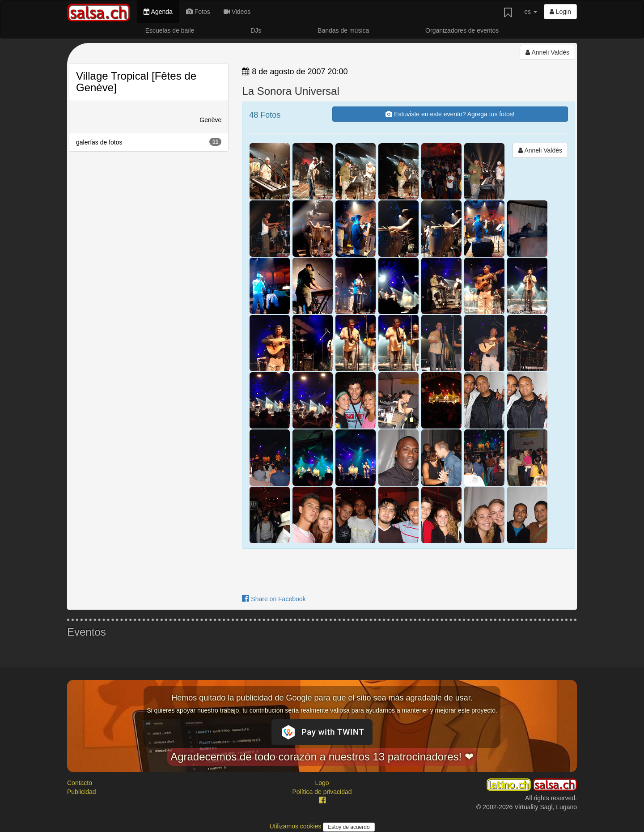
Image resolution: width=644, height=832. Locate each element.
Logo (322, 783)
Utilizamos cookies (296, 826)
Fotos (198, 12)
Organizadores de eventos (462, 30)
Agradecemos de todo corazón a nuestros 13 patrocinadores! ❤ (322, 757)
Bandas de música (343, 30)
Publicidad (82, 792)
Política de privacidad (322, 792)
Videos (237, 12)
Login (560, 12)
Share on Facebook (274, 599)
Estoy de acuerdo (349, 827)
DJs (256, 30)
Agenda (158, 12)
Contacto (80, 783)
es (531, 12)
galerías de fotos (149, 142)
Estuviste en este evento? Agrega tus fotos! (450, 114)
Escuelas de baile (170, 30)
